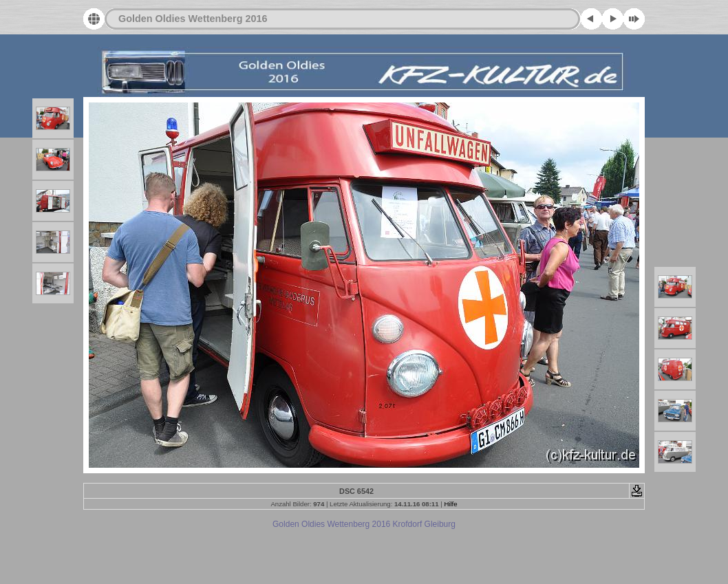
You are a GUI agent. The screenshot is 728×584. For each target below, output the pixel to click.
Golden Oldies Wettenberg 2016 (193, 19)
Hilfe (450, 504)
